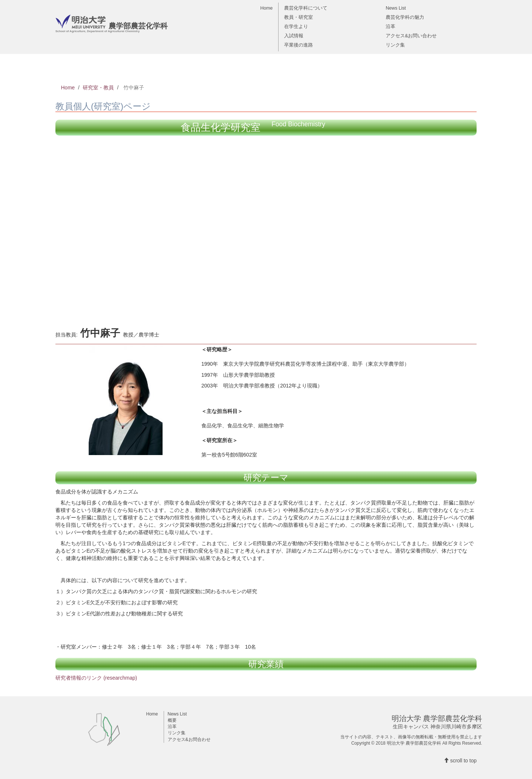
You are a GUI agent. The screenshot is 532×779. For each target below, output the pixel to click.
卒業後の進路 (299, 45)
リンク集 (395, 45)
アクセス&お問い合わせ (411, 35)
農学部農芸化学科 (112, 25)
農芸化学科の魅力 (405, 17)
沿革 (391, 26)
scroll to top (460, 761)
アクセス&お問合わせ (189, 739)
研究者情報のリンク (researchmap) (96, 678)
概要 (172, 720)
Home (266, 8)
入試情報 (294, 35)
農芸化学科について (306, 8)
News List (396, 8)
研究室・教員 (98, 88)
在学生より (296, 26)
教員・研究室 (299, 17)
